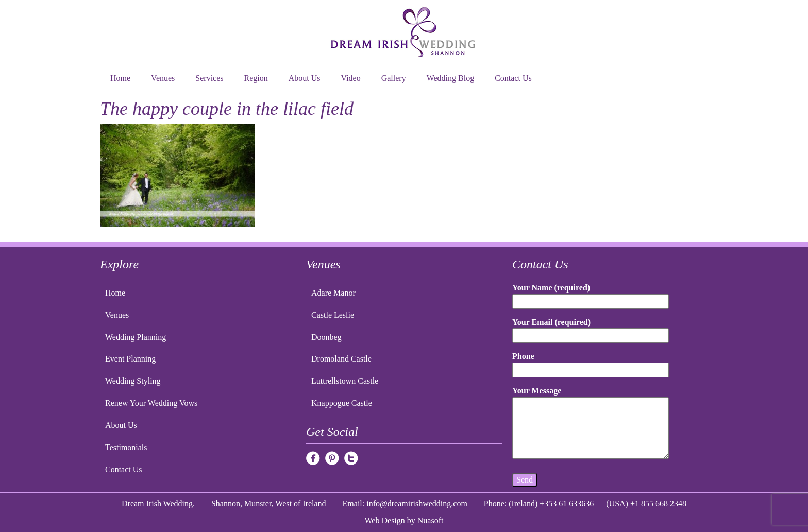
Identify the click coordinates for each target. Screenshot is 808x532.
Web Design (385, 520)
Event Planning (130, 359)
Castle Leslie (333, 315)
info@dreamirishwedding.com (417, 503)
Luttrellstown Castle (345, 381)
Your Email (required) (591, 329)
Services (209, 78)
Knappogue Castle (342, 403)
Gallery (394, 78)
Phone (591, 363)
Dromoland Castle (341, 359)
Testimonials (126, 447)
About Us (305, 78)
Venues (163, 78)
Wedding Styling (133, 381)
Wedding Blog (450, 78)
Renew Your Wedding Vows (151, 403)
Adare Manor (333, 293)
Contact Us (513, 78)
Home (120, 78)
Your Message (591, 423)
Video (351, 78)
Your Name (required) (591, 294)
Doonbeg (326, 337)
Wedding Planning (136, 337)
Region (256, 78)
